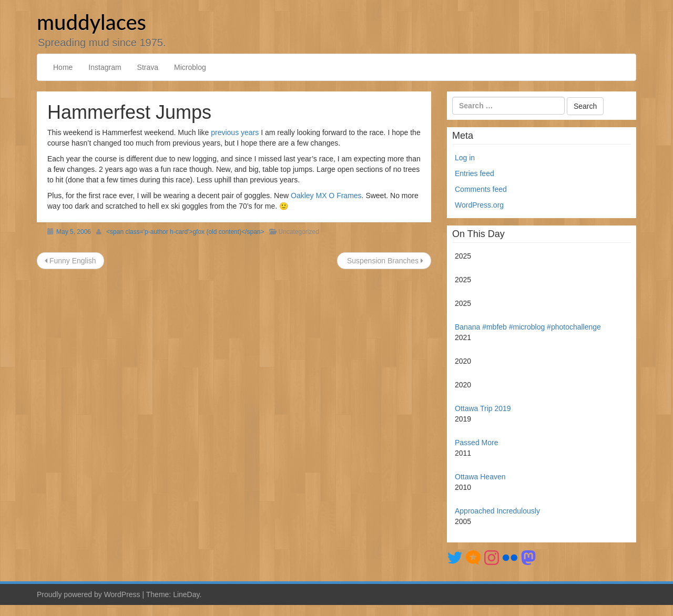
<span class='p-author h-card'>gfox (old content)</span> (185, 232)
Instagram (105, 67)
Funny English (70, 261)
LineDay (186, 594)
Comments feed (481, 189)
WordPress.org (479, 205)
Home (63, 67)
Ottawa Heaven (480, 477)
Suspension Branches (384, 261)
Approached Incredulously (497, 511)
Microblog (190, 67)
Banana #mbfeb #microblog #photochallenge (528, 327)
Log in (465, 158)
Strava (148, 67)
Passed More (476, 443)
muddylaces (91, 22)
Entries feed (475, 173)
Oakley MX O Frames (326, 196)
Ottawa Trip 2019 (483, 408)
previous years (235, 132)
